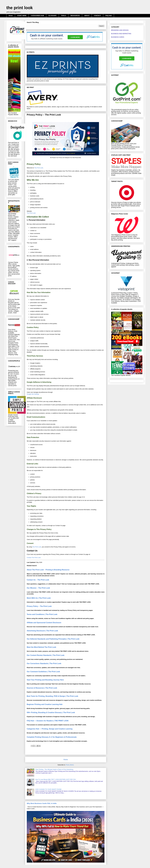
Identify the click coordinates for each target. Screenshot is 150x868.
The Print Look (39, 168)
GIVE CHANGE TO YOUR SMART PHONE (48, 789)
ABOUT (87, 16)
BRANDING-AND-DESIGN (120, 30)
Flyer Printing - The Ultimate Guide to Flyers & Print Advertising (54, 769)
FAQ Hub (109, 16)
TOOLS (64, 16)
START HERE (22, 16)
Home (11, 16)
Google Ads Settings (33, 394)
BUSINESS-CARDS (118, 37)
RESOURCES (75, 16)
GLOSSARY (52, 16)
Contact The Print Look (34, 558)
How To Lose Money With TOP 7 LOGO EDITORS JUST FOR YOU (56, 779)
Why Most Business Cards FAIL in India (42, 803)
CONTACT (97, 16)
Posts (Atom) (70, 765)
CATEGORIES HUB (37, 16)
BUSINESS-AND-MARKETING (121, 34)
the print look (20, 8)
